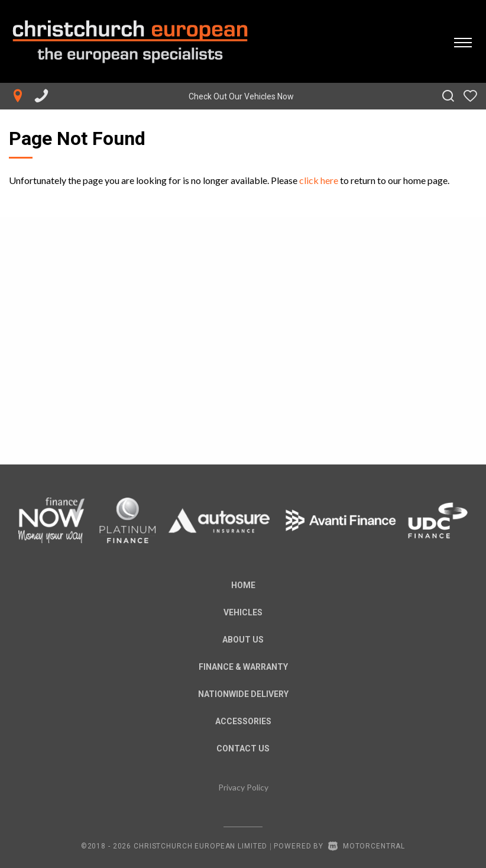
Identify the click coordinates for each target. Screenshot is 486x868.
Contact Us (243, 748)
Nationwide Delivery (243, 694)
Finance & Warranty (243, 667)
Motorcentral (367, 846)
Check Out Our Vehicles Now (241, 96)
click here (319, 180)
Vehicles (243, 612)
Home (243, 585)
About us (243, 640)
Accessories (243, 721)
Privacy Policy (243, 787)
